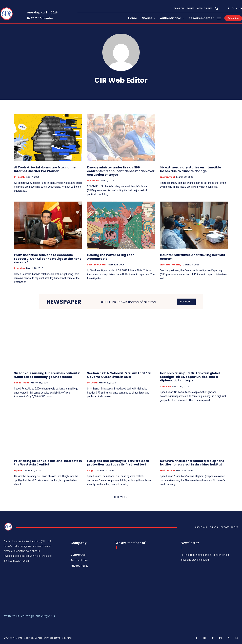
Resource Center (97, 265)
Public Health (22, 383)
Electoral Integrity (171, 265)
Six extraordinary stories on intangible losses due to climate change (191, 169)
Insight (91, 471)
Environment (167, 177)
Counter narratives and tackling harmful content (193, 257)
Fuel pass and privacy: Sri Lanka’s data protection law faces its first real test (118, 463)
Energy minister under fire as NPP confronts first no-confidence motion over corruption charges (121, 171)
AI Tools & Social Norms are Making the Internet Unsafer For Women (45, 169)
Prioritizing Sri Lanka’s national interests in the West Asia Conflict (48, 463)
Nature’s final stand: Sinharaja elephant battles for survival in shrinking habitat (192, 463)
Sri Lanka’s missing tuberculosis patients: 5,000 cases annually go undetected (47, 375)
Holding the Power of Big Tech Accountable (111, 257)
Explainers (93, 181)
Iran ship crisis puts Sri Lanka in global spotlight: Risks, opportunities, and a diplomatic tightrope (190, 377)
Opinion (19, 471)
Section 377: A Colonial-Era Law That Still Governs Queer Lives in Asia (119, 375)
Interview (19, 268)
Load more (121, 497)
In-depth (19, 177)
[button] (216, 8)
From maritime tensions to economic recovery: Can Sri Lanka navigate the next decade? (47, 259)
